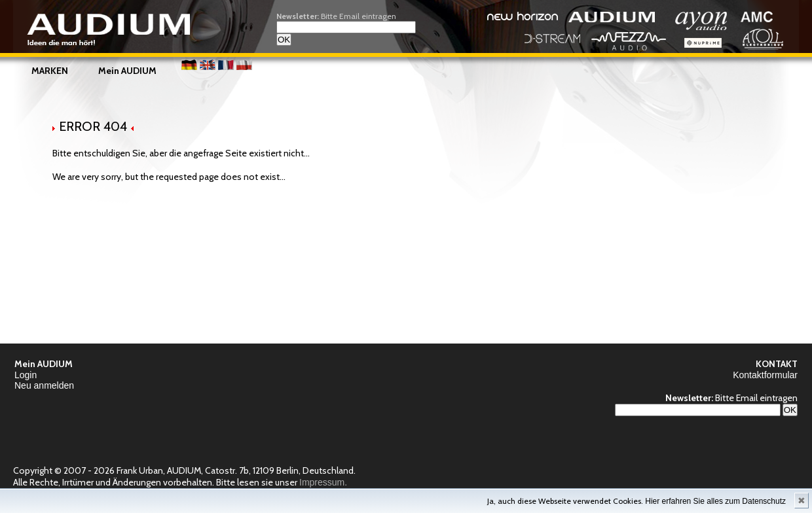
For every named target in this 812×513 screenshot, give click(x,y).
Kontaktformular (765, 375)
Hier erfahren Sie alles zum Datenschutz (715, 501)
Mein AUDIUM (127, 71)
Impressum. (323, 482)
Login (26, 375)
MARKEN (50, 71)
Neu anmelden (44, 385)
